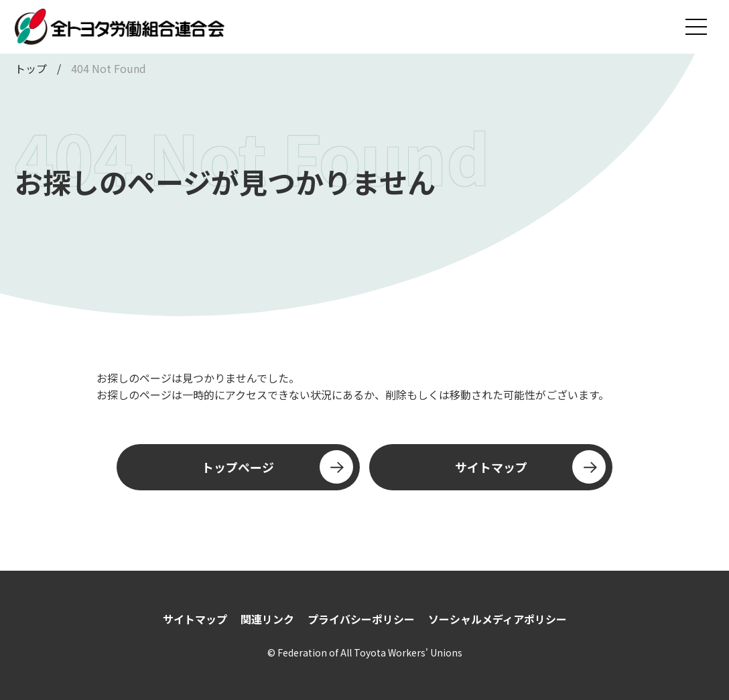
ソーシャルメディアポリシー (498, 619)
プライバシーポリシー (361, 619)
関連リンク (267, 619)
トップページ (277, 467)
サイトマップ (530, 467)
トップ (31, 68)
